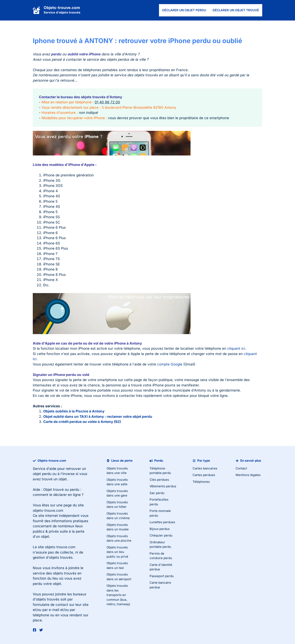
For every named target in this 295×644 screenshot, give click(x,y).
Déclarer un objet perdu (184, 10)
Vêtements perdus (163, 486)
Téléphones (201, 482)
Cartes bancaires (205, 468)
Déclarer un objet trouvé (236, 10)
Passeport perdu (162, 576)
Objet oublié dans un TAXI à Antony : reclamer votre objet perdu (98, 417)
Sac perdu (157, 493)
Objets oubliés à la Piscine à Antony (74, 411)
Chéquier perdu (161, 535)
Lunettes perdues (162, 522)
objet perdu (42, 474)
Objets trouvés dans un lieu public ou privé (117, 552)
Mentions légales (248, 475)
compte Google (170, 364)
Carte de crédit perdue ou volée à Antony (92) (82, 422)
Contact (241, 468)
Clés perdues (159, 480)
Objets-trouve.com (62, 8)
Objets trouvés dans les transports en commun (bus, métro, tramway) (118, 595)
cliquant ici (236, 348)
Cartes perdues (204, 475)
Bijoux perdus (160, 529)
